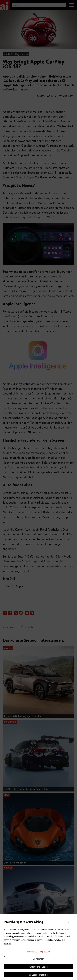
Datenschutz (32, 951)
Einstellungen (39, 959)
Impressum (45, 951)
